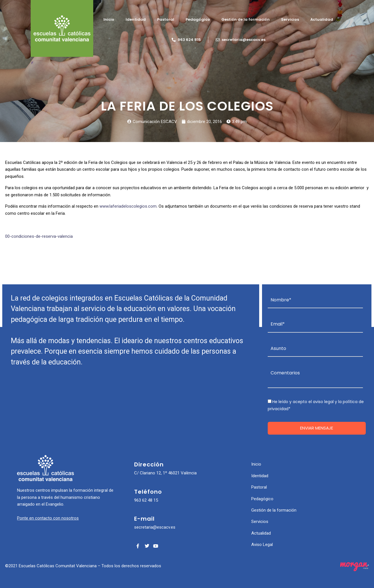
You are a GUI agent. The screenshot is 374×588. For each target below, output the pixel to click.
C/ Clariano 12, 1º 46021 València (165, 473)
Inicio (109, 19)
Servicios (290, 19)
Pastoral (166, 19)
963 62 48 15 (146, 500)
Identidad (136, 19)
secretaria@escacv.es (155, 527)
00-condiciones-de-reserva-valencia (39, 236)
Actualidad (322, 19)
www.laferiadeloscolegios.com (128, 206)
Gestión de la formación (246, 19)
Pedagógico (198, 19)
